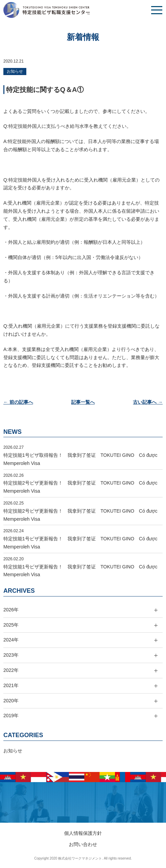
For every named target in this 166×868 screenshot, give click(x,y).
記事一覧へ (83, 402)
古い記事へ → (148, 402)
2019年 (11, 715)
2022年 (11, 670)
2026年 (11, 610)
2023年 (11, 655)
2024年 (11, 640)
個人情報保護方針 (83, 833)
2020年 (11, 701)
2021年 (11, 685)
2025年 (11, 625)
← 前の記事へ (18, 402)
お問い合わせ (83, 844)
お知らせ (15, 71)
